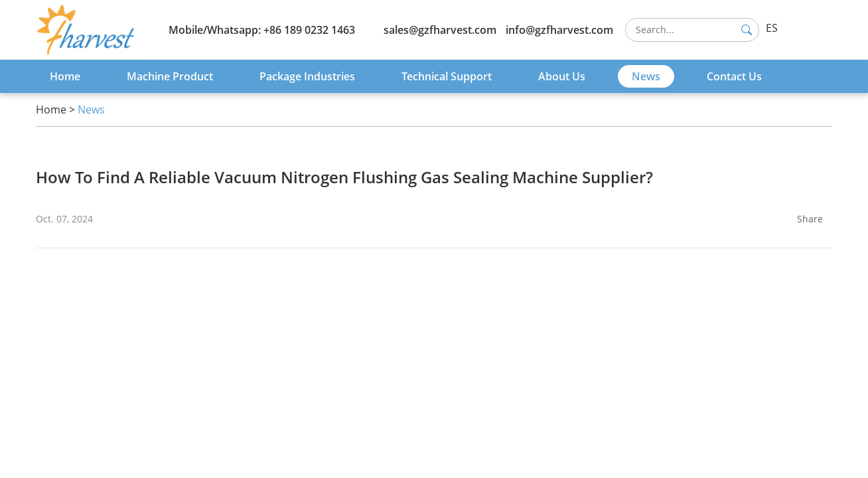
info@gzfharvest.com (559, 30)
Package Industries (307, 76)
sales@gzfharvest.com (440, 30)
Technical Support (447, 76)
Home (65, 76)
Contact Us (734, 76)
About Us (562, 76)
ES (772, 28)
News (646, 76)
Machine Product (170, 76)
